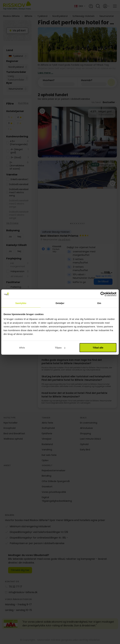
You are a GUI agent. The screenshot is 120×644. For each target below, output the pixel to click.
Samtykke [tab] (21, 303)
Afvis (22, 348)
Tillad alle (98, 348)
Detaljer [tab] (60, 303)
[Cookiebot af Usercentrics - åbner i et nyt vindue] (103, 294)
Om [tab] (99, 303)
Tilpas (60, 348)
